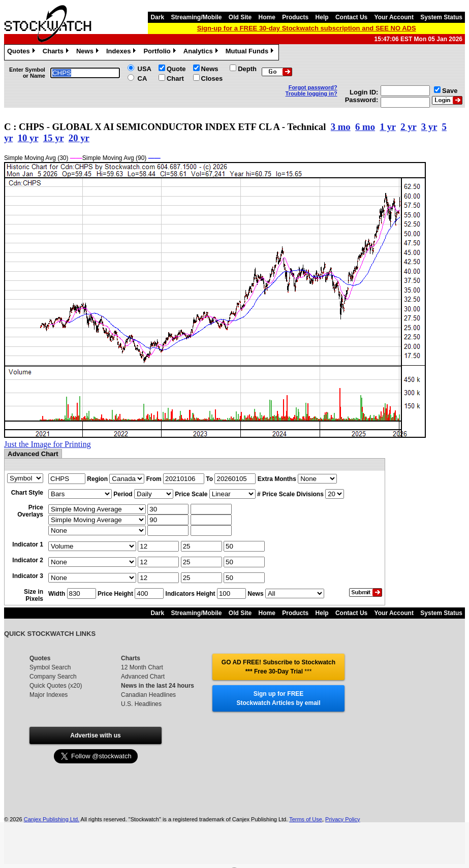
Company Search (53, 677)
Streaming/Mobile (196, 17)
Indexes (122, 52)
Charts (57, 52)
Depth (247, 69)
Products (295, 17)
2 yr (408, 127)
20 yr (79, 138)
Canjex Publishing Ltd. (52, 819)
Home (267, 17)
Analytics (202, 52)
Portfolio (161, 52)
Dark (157, 17)
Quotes (22, 52)
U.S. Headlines (141, 704)
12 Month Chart (142, 667)
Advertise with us (95, 735)
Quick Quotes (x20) (56, 686)
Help (322, 17)
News (89, 52)
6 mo (365, 127)
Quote (176, 69)
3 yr (429, 127)
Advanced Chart (143, 677)
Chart (175, 78)
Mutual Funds (251, 52)
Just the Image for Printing (48, 444)
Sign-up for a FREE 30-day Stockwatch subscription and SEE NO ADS (307, 28)
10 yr (28, 138)
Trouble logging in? (311, 93)
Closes (212, 78)
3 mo (341, 127)
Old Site (240, 17)
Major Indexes (49, 695)
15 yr (54, 138)
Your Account (394, 17)
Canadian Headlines (148, 695)
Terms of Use (306, 819)
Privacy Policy (342, 819)
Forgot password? (313, 87)
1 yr (387, 127)
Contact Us (351, 17)
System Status (441, 17)
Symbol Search (50, 667)
